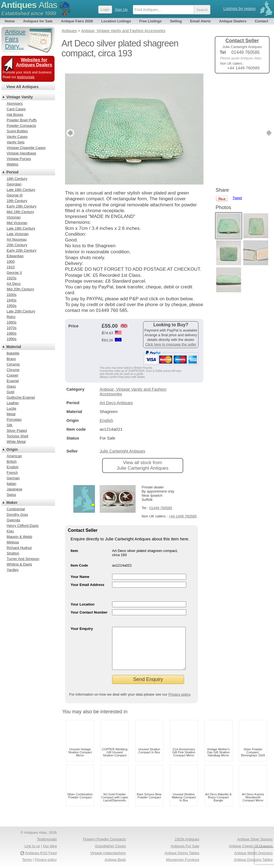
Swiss (11, 495)
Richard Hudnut (19, 548)
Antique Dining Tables (182, 853)
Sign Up (121, 10)
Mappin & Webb (19, 537)
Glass (11, 386)
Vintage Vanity (20, 97)
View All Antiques (22, 87)
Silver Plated (17, 431)
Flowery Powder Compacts (104, 839)
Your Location (82, 596)
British (12, 461)
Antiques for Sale (38, 21)
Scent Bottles (17, 131)
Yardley (13, 570)
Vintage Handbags (21, 153)
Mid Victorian (17, 223)
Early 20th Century (22, 250)
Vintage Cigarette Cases (26, 148)
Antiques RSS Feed (41, 853)
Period (12, 172)
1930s (11, 295)
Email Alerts (201, 21)
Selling (176, 21)
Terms (27, 860)
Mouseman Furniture (183, 860)
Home (10, 21)
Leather (13, 403)
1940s (11, 300)
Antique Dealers (233, 21)
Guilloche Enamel (21, 397)
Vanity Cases (17, 137)
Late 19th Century (21, 228)
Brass (11, 359)
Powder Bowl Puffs (22, 120)
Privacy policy (179, 694)
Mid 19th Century (20, 212)
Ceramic (13, 364)
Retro (11, 317)
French (12, 473)
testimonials (26, 77)
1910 (11, 267)
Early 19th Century (22, 206)
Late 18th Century (21, 190)
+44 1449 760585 (183, 508)
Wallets (12, 164)
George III (15, 195)
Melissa (13, 542)
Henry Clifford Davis (23, 526)
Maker (12, 503)
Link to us (32, 846)
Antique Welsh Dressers (253, 853)
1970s (11, 328)
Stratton (13, 553)
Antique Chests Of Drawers (251, 846)
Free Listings (150, 21)
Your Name (80, 568)
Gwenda (13, 520)
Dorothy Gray (17, 515)
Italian (11, 484)
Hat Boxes (15, 115)
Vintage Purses (19, 159)
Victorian (14, 217)
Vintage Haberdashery (108, 853)
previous (70, 125)
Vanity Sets (16, 142)
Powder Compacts (21, 126)
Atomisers (15, 103)
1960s (11, 322)
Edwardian (15, 256)
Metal (11, 414)
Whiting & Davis (19, 564)
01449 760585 (161, 500)
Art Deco (14, 284)
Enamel (13, 381)
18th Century (17, 179)
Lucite (11, 408)
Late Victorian (18, 234)
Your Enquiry (82, 620)
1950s (11, 306)
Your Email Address (87, 576)
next (199, 125)
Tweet (237, 87)
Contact (261, 21)
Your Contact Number (89, 604)
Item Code (79, 557)
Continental (16, 509)
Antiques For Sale (185, 846)
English (106, 412)
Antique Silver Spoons (255, 839)
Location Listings (116, 21)
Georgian (14, 184)
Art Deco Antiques (116, 394)
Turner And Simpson (23, 559)
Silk (10, 425)
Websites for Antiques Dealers (34, 62)
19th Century (17, 201)
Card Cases (16, 109)
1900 (11, 261)
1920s (11, 278)
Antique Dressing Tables (253, 860)
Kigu (10, 531)
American (14, 456)
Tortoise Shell (17, 436)
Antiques (29, 5)
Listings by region (240, 8)
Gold (10, 392)
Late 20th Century (21, 311)
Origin (12, 449)
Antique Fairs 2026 (77, 21)
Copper (13, 375)
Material (14, 347)
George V (14, 273)
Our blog (50, 846)
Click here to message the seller (171, 336)
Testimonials (47, 839)
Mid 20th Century (20, 289)
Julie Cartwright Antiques (122, 443)
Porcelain (14, 419)
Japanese (14, 489)
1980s (11, 333)
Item (74, 542)
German (13, 478)
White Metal (16, 442)
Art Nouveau (17, 239)
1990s (11, 339)
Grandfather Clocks (110, 846)
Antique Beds (115, 860)
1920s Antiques (187, 839)
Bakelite (13, 353)
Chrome (13, 370)
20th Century (17, 245)
